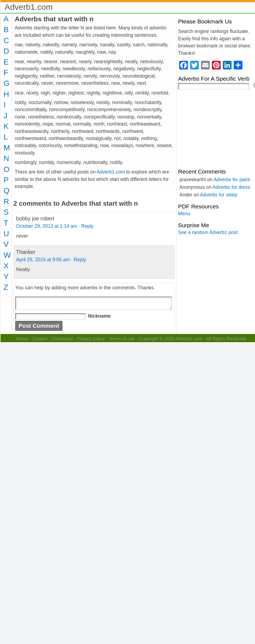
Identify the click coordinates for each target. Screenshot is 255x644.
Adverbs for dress (231, 187)
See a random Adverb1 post (208, 232)
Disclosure (62, 339)
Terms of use (122, 339)
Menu (184, 214)
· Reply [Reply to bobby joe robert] (86, 226)
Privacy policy (91, 339)
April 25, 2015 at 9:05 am (43, 260)
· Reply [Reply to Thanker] (78, 260)
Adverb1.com (29, 7)
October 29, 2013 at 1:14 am (47, 226)
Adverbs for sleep (219, 195)
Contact (40, 339)
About (22, 339)
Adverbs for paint (232, 180)
